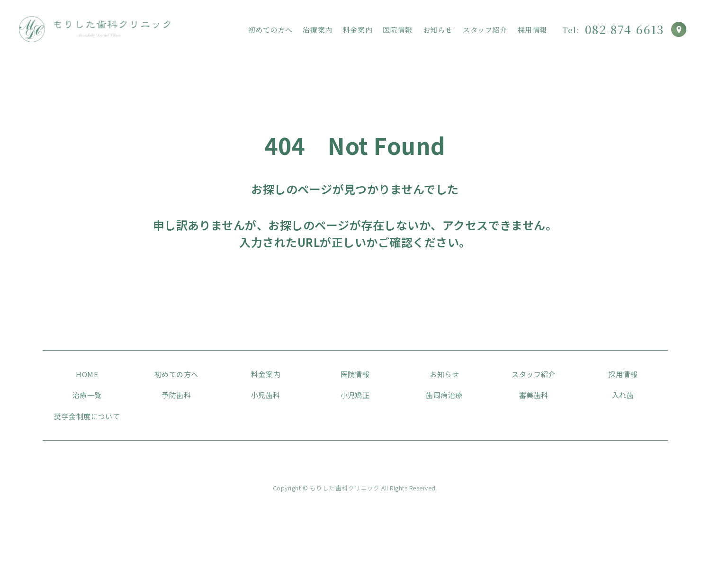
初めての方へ (270, 30)
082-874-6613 (613, 30)
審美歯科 (534, 395)
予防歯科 (176, 395)
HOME (87, 374)
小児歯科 (266, 395)
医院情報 (397, 30)
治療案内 (317, 30)
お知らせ (438, 30)
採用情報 (532, 30)
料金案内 (358, 30)
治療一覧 (87, 395)
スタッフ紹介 (485, 30)
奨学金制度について (87, 416)
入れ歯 (623, 395)
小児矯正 (355, 395)
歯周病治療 (444, 395)
